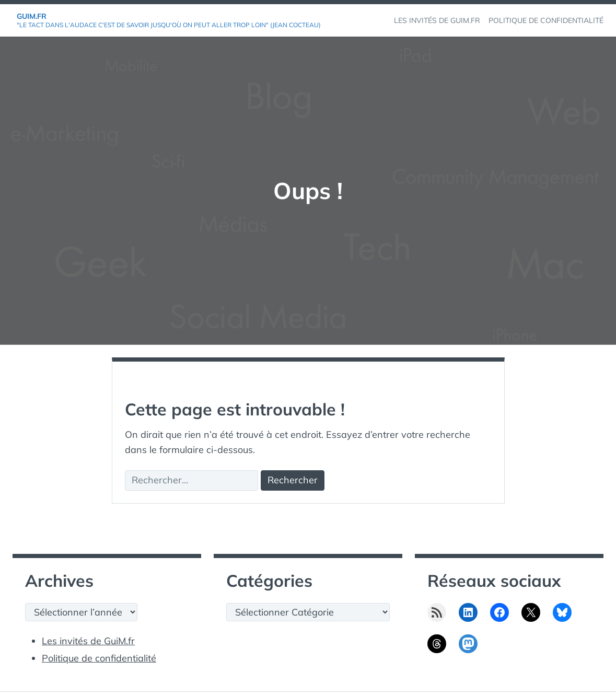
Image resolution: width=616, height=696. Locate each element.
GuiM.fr (32, 16)
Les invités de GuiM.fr (88, 641)
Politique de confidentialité (99, 658)
